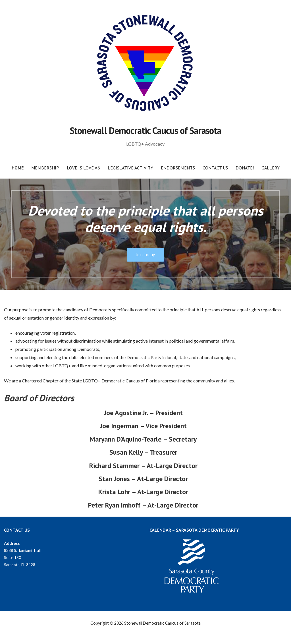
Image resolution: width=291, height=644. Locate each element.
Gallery (271, 168)
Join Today (145, 255)
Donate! (245, 168)
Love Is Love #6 (83, 168)
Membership (45, 168)
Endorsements (178, 168)
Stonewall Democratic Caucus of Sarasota (145, 131)
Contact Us (215, 168)
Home (18, 168)
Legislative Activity (130, 168)
